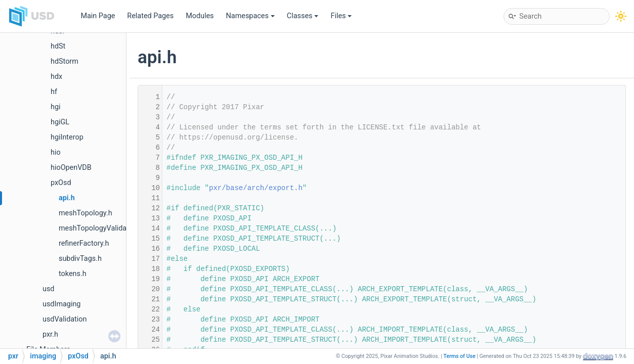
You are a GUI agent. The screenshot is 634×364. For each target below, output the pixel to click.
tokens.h (73, 274)
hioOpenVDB (71, 168)
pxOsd (61, 183)
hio (56, 152)
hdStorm (65, 61)
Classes (303, 16)
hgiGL (60, 122)
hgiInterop (67, 137)
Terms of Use (459, 356)
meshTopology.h (86, 213)
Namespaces (250, 16)
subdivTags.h (80, 259)
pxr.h (50, 334)
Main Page (98, 16)
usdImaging (61, 304)
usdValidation (65, 319)
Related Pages (150, 16)
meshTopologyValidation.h (102, 228)
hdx (56, 77)
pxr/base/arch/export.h (256, 188)
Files (341, 16)
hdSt (58, 46)
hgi (56, 107)
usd (48, 289)
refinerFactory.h (84, 243)
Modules (200, 16)
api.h (67, 198)
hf (54, 92)
